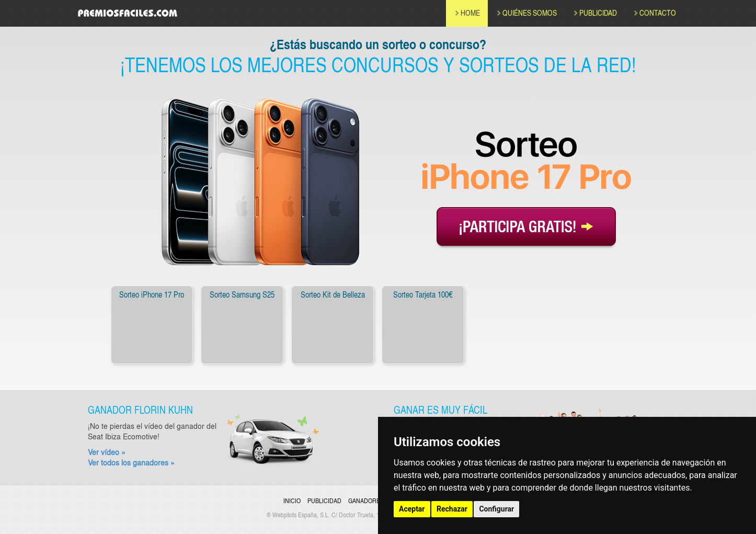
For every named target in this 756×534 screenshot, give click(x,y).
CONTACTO (654, 13)
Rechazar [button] (452, 509)
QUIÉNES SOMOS (526, 13)
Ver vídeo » (107, 452)
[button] (90, 327)
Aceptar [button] (412, 509)
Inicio (292, 501)
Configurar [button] (496, 509)
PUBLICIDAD (595, 13)
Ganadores (366, 501)
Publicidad (324, 501)
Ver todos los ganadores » (131, 462)
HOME (467, 13)
